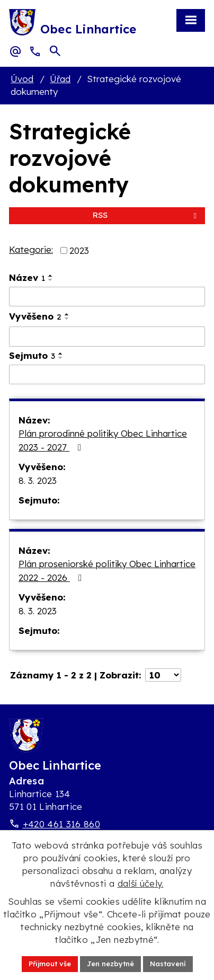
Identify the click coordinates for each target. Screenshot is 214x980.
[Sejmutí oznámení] (107, 375)
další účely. (141, 883)
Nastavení (168, 964)
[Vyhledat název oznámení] (107, 297)
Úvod (22, 79)
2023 (79, 250)
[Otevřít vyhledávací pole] (55, 51)
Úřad (60, 79)
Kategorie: (31, 249)
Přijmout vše (50, 964)
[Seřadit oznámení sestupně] (51, 280)
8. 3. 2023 (38, 480)
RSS (146, 215)
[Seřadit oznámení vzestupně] (51, 276)
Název (27, 277)
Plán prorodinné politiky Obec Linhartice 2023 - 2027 (103, 440)
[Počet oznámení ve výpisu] (163, 675)
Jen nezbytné (110, 964)
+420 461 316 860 (61, 824)
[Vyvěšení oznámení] (107, 337)
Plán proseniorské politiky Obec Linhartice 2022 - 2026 (107, 571)
